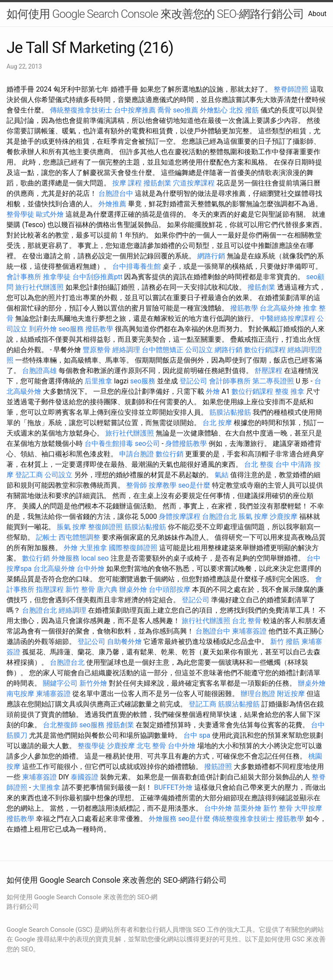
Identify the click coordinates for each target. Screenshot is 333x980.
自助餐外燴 (124, 642)
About (317, 14)
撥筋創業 (157, 183)
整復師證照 (105, 527)
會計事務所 (24, 277)
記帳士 (46, 537)
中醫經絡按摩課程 (287, 318)
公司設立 (199, 350)
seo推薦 (186, 110)
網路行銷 (211, 256)
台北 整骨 (247, 621)
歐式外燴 (50, 214)
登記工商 (29, 475)
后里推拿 (98, 381)
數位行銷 (170, 454)
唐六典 (107, 589)
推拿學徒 (57, 277)
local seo (95, 558)
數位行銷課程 (265, 350)
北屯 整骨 (151, 746)
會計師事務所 (230, 381)
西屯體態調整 (79, 537)
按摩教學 (163, 485)
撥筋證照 (218, 767)
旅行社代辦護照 (39, 287)
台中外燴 (91, 569)
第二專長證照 (273, 381)
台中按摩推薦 (135, 110)
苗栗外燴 (248, 808)
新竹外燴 (93, 683)
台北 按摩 (217, 423)
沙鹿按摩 (284, 516)
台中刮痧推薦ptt (97, 277)
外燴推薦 (112, 204)
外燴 (213, 391)
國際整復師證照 (133, 548)
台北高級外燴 (281, 308)
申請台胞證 (137, 454)
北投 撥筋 (244, 110)
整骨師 (137, 485)
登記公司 (193, 381)
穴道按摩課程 (194, 183)
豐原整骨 (97, 350)
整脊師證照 (291, 89)
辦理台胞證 (258, 694)
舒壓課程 (268, 371)
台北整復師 (60, 725)
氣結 (222, 475)
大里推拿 (93, 548)
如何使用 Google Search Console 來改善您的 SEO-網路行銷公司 (155, 14)
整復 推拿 (290, 391)
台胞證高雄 (39, 371)
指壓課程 (50, 589)
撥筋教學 (244, 308)
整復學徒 (91, 746)
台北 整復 (259, 464)
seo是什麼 (194, 485)
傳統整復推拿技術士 (81, 110)
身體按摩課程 (180, 516)
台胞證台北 (219, 516)
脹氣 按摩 (253, 516)
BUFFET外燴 (173, 787)
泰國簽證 (85, 777)
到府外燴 (43, 329)
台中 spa (197, 735)
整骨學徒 (20, 214)
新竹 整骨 (80, 589)
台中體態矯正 (163, 350)
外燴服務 (65, 558)
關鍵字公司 (60, 683)
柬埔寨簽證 (249, 631)
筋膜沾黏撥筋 (230, 412)
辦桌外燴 (133, 589)
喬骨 (164, 110)
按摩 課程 (127, 183)
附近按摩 (291, 694)
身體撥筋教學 (186, 444)
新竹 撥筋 (285, 642)
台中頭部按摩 (170, 589)
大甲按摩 (308, 808)
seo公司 (147, 444)
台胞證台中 (116, 193)
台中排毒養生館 (137, 266)
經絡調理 (126, 350)
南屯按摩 (20, 694)
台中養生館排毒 (109, 444)
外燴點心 (214, 110)
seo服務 (71, 329)
